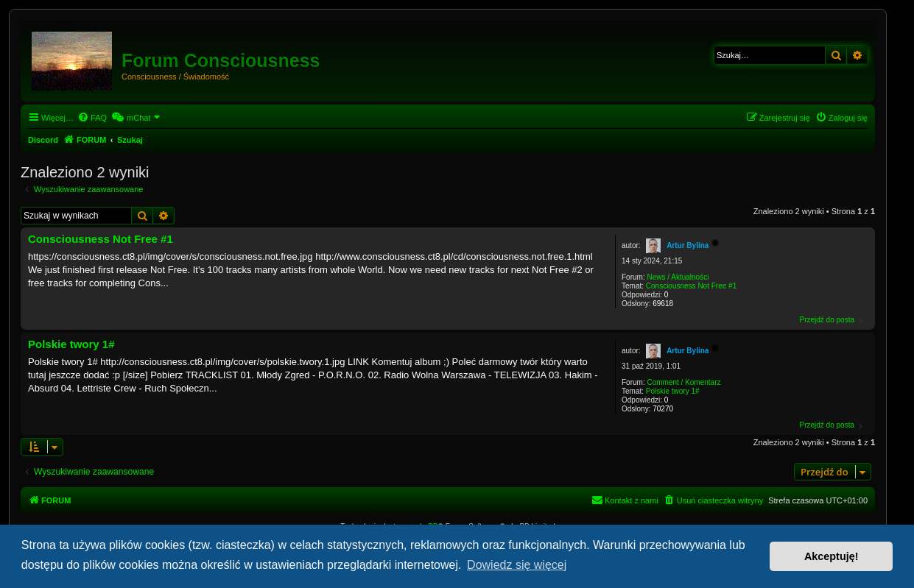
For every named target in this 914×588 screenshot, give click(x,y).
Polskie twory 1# (673, 391)
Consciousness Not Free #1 (691, 286)
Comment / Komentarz (683, 382)
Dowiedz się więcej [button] (517, 565)
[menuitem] (92, 118)
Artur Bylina (688, 245)
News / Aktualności (678, 277)
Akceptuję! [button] (832, 556)
